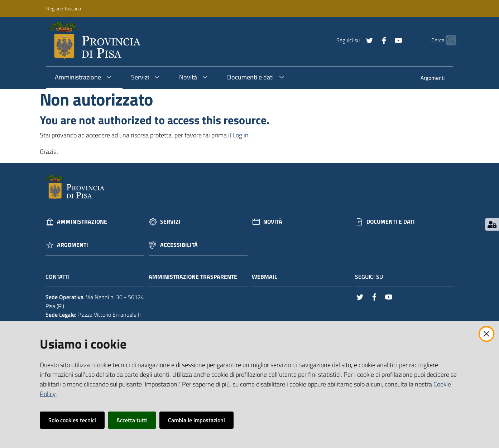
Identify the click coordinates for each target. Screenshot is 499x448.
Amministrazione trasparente (196, 277)
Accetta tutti (132, 420)
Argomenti (73, 245)
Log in (241, 135)
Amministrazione (82, 222)
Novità (273, 222)
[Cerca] (448, 40)
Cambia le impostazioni (196, 420)
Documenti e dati (391, 222)
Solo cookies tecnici (72, 420)
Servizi (170, 222)
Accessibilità (179, 245)
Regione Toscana (64, 8)
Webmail (268, 277)
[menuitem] (433, 79)
